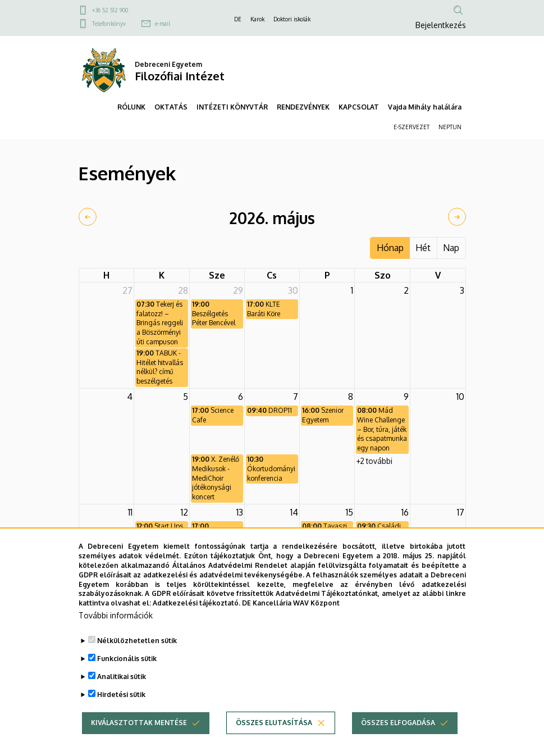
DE (238, 19)
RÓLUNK (131, 107)
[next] (457, 217)
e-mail (163, 24)
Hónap (390, 248)
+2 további (374, 461)
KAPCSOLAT (359, 107)
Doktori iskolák (292, 19)
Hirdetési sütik (121, 718)
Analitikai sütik (122, 700)
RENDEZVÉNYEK (303, 107)
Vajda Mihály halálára (425, 107)
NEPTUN (450, 127)
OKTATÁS (171, 107)
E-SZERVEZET (412, 127)
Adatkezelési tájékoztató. (196, 627)
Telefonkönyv (109, 24)
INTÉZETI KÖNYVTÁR (232, 107)
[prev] (88, 217)
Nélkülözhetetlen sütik (137, 664)
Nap (451, 248)
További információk (116, 639)
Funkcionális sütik (127, 682)
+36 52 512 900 (110, 10)
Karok (257, 19)
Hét (423, 248)
